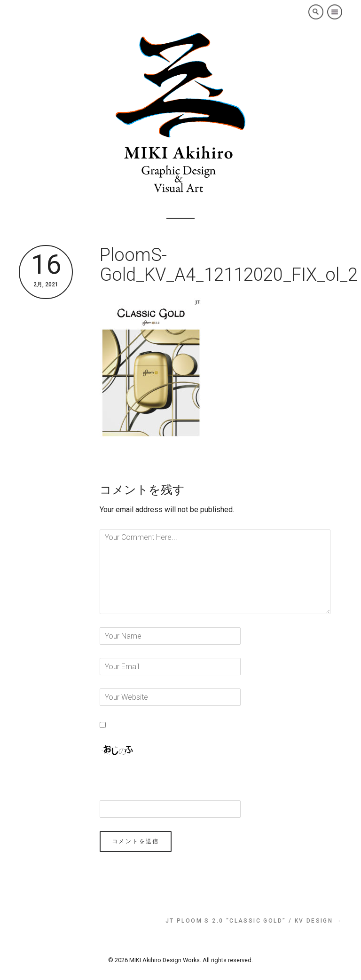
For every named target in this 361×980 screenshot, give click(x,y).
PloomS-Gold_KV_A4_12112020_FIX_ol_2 (229, 265)
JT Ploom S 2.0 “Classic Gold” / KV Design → (254, 921)
